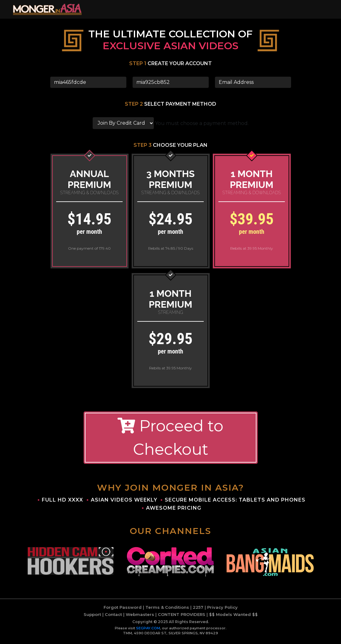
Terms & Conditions (167, 610)
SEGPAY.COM (148, 631)
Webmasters (140, 618)
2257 (198, 610)
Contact (113, 618)
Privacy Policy (222, 610)
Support (92, 618)
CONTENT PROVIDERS (182, 618)
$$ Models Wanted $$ (233, 618)
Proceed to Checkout (170, 441)
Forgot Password (123, 610)
